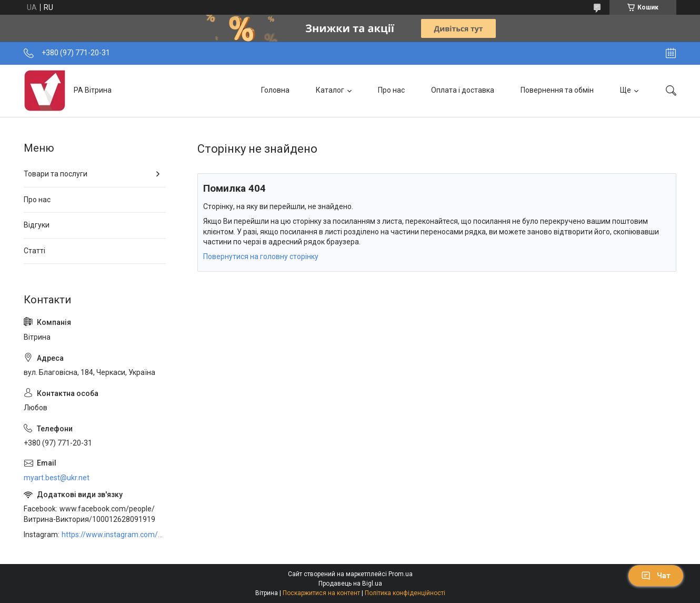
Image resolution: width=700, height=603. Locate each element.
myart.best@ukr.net (57, 478)
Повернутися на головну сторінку (261, 256)
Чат (656, 576)
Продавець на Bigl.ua (350, 584)
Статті (34, 251)
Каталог (330, 90)
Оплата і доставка (463, 90)
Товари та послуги (56, 174)
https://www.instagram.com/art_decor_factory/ (114, 535)
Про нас (391, 90)
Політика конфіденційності (405, 593)
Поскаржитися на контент (321, 593)
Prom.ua (401, 574)
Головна (275, 90)
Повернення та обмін (557, 90)
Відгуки (37, 225)
